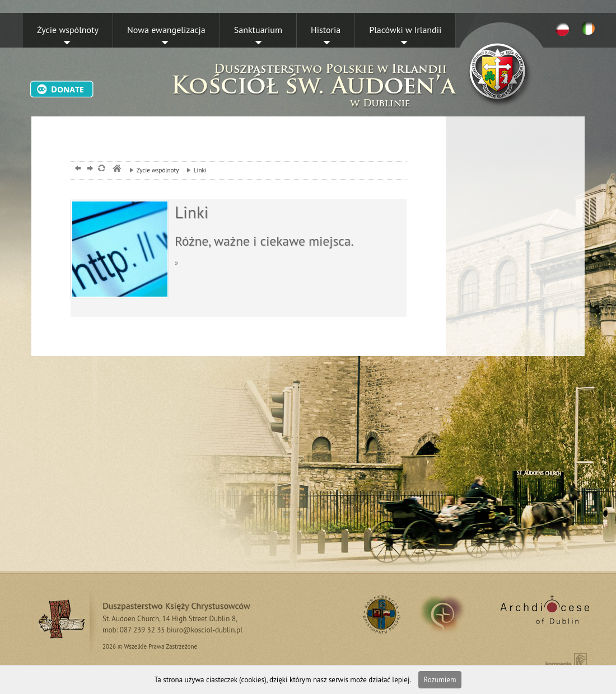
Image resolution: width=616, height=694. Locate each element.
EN (590, 29)
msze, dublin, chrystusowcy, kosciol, (116, 169)
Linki (194, 170)
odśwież (101, 169)
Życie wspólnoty (68, 30)
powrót (76, 169)
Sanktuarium (258, 30)
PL (562, 29)
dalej (89, 169)
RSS (380, 614)
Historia (326, 30)
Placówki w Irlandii (405, 30)
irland (450, 614)
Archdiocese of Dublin (543, 614)
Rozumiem (440, 680)
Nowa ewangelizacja (166, 30)
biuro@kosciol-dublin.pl (205, 630)
